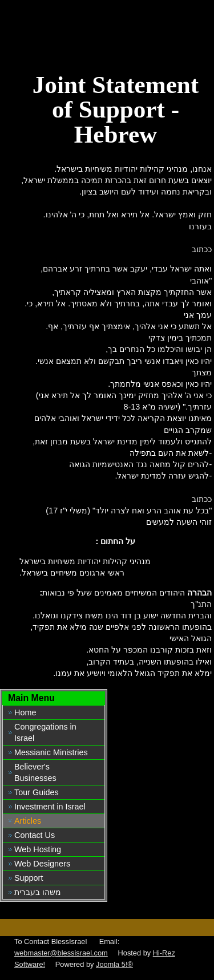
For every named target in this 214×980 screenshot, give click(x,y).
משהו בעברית (38, 892)
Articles (28, 821)
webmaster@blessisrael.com (61, 953)
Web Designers (42, 864)
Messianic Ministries (51, 752)
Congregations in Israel (45, 732)
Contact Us (35, 835)
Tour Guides (37, 792)
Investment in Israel (50, 807)
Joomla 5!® (114, 964)
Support (29, 878)
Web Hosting (38, 849)
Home (25, 712)
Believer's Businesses (35, 772)
